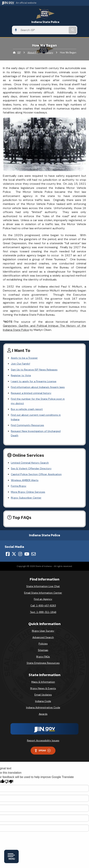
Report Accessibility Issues (43, 727)
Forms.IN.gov (19, 473)
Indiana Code (43, 688)
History (49, 53)
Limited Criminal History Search (30, 449)
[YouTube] (27, 541)
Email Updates (43, 681)
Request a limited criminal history (31, 393)
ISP (19, 53)
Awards (43, 701)
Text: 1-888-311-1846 (43, 599)
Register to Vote (21, 375)
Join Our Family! (20, 364)
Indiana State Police (45, 22)
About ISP (33, 53)
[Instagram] (20, 541)
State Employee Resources (43, 650)
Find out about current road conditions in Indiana (40, 411)
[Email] (34, 541)
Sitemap (43, 637)
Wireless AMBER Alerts (25, 467)
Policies (43, 630)
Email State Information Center (43, 579)
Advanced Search (43, 624)
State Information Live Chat (43, 573)
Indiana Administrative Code (43, 694)
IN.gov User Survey (43, 618)
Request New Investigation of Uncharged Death (40, 422)
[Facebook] (8, 541)
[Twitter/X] (14, 541)
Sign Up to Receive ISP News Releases (34, 370)
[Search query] (43, 30)
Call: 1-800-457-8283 (43, 592)
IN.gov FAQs (43, 643)
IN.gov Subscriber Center (26, 485)
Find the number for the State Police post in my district (45, 399)
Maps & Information (43, 669)
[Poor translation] (9, 768)
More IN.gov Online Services (28, 479)
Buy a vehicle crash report (27, 405)
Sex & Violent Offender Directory (31, 455)
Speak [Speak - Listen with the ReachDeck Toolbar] (42, 737)
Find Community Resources (27, 416)
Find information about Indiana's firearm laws (38, 387)
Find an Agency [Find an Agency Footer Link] (43, 586)
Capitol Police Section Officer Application (36, 461)
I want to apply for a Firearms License (34, 381)
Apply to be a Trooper (24, 358)
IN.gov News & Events (43, 675)
